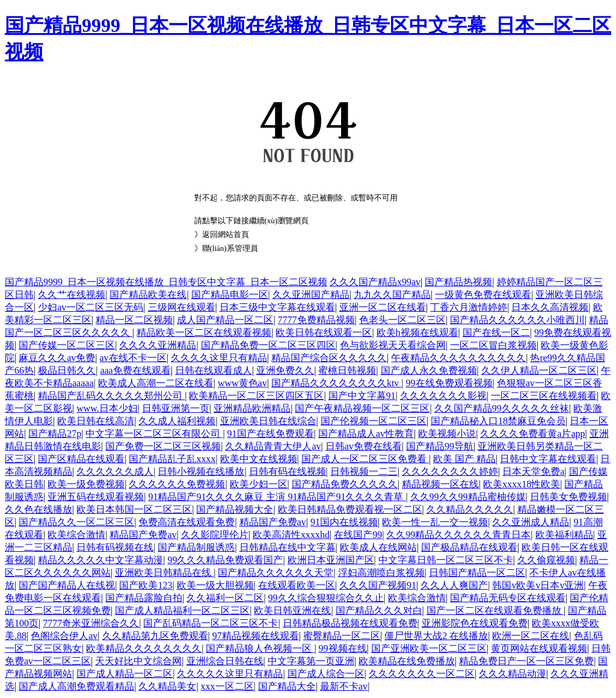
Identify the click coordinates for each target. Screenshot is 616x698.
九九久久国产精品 (392, 295)
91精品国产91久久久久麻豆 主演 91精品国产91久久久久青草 (277, 497)
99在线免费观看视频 (449, 383)
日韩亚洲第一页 (176, 408)
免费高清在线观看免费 (186, 522)
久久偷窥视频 (546, 560)
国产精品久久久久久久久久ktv (336, 383)
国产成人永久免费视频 (429, 370)
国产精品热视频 (458, 282)
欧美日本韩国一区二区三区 (134, 509)
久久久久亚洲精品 (158, 345)
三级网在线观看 (182, 307)
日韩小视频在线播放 (201, 471)
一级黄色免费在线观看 (483, 295)
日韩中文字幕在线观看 (548, 459)
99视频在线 (343, 648)
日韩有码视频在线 (115, 547)
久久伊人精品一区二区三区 (539, 370)
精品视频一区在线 (440, 484)
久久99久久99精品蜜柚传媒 (468, 497)
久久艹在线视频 (72, 295)
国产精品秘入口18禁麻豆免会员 (498, 421)
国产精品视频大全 (235, 509)
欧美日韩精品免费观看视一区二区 (350, 509)
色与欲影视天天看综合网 (393, 345)
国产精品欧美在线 (148, 295)
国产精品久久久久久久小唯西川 (517, 320)
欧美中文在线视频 (259, 459)
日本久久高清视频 (550, 307)
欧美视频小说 (447, 434)
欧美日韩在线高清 (96, 421)
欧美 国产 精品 (464, 459)
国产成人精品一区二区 (125, 674)
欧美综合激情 (76, 535)
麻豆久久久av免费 (57, 358)
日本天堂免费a (533, 471)
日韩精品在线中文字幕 (288, 547)
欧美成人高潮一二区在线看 (156, 383)
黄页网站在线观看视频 (539, 648)
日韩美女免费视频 (568, 497)
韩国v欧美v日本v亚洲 (538, 585)
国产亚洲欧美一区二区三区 (429, 648)
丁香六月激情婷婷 (469, 307)
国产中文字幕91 (362, 396)
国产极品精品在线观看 (469, 547)
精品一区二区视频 (134, 320)
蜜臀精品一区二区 (342, 636)
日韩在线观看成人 (214, 370)
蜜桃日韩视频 (347, 370)
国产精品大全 (287, 686)
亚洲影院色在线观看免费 (475, 623)
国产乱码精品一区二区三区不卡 (211, 623)
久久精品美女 (167, 686)
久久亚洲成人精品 (531, 522)
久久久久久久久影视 (443, 396)
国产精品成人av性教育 (366, 434)
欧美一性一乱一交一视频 (435, 522)
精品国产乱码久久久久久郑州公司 (111, 396)
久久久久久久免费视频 (177, 484)
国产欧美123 (146, 585)
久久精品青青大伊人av (273, 446)
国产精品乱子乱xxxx (172, 459)
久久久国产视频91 (378, 585)
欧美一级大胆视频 (215, 585)
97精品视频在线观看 (256, 636)
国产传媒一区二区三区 (67, 345)
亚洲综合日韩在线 (225, 661)
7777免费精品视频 (316, 320)
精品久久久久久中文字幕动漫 (100, 560)
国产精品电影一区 (230, 295)
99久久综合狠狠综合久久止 (326, 598)
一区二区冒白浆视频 (493, 345)
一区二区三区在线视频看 (544, 396)
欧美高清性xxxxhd (291, 535)
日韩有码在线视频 (288, 471)
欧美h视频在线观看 (417, 332)
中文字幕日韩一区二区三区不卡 (446, 560)
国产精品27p (55, 434)
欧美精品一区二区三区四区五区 (256, 396)
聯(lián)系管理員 (230, 248)
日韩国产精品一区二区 (477, 573)
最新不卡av (344, 686)
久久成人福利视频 (177, 421)
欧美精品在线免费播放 (407, 661)
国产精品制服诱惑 (196, 547)
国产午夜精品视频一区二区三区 (362, 408)
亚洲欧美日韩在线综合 (268, 421)
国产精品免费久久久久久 (345, 484)
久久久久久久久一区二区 (422, 674)
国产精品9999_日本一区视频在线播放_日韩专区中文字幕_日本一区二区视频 (166, 282)
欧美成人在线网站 (378, 547)
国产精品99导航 (440, 446)
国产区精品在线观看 (81, 459)
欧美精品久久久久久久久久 (144, 648)
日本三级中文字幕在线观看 (277, 307)
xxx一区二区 (227, 686)
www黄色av (242, 383)
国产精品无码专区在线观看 (508, 598)
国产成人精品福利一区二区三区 (182, 610)
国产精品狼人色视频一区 (260, 648)
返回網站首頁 (226, 234)
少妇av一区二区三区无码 (91, 307)
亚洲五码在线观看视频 (96, 497)
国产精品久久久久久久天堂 (276, 573)
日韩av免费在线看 (364, 446)
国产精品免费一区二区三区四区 (268, 345)
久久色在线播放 (38, 509)
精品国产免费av (273, 522)
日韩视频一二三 (364, 471)
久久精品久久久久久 (470, 509)
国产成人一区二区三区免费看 (365, 459)
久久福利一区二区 (225, 598)
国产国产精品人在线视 (67, 585)
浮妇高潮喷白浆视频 (381, 573)
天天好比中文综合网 (138, 661)
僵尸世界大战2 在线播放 (436, 636)
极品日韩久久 (67, 370)
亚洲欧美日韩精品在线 (164, 573)
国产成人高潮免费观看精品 (76, 686)
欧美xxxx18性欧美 (522, 484)
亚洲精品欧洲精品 (252, 408)
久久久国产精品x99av (375, 282)
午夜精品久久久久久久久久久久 (458, 358)
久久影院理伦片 (215, 535)
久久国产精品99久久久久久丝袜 (502, 408)
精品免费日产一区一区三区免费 (526, 661)
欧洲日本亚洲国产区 (331, 560)
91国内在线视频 (344, 522)
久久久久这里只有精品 (219, 358)
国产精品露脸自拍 (144, 598)
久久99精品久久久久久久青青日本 (458, 535)
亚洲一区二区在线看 (383, 307)
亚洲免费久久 (285, 370)
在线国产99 (358, 535)
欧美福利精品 (564, 535)
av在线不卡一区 (133, 358)
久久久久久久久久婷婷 (450, 471)
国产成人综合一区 (326, 674)
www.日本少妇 (107, 408)
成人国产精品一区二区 (225, 320)
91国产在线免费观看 (271, 434)
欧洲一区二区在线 (531, 636)
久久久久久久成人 (115, 471)
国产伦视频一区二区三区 (374, 421)
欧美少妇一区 (259, 484)
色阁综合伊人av (64, 636)
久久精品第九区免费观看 (155, 636)
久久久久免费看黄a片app (532, 434)
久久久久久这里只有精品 (230, 674)
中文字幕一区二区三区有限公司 (154, 434)
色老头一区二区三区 (402, 320)
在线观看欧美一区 (297, 585)
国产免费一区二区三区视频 (163, 446)
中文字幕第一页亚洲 (311, 661)
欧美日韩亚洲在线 (292, 610)
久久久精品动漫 (513, 674)
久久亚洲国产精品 (311, 295)
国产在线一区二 (496, 332)
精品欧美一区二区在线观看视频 (204, 332)
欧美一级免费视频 (86, 484)
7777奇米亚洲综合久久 (91, 623)
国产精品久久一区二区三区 (76, 522)
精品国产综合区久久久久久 (329, 358)
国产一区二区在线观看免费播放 (495, 610)
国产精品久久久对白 (379, 610)
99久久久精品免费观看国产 (225, 560)
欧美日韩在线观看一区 (324, 332)
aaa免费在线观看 (135, 370)
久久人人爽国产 (454, 585)
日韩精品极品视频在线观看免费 (350, 623)
